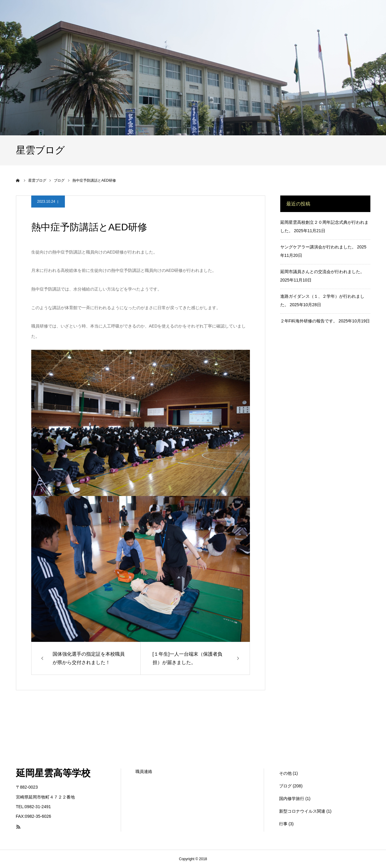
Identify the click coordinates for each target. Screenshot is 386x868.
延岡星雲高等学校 (53, 773)
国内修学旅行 (292, 799)
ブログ (285, 786)
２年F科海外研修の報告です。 (309, 321)
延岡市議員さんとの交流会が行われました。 (322, 272)
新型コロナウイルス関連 (302, 811)
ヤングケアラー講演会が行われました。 (318, 247)
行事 (283, 824)
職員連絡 (144, 771)
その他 (285, 773)
